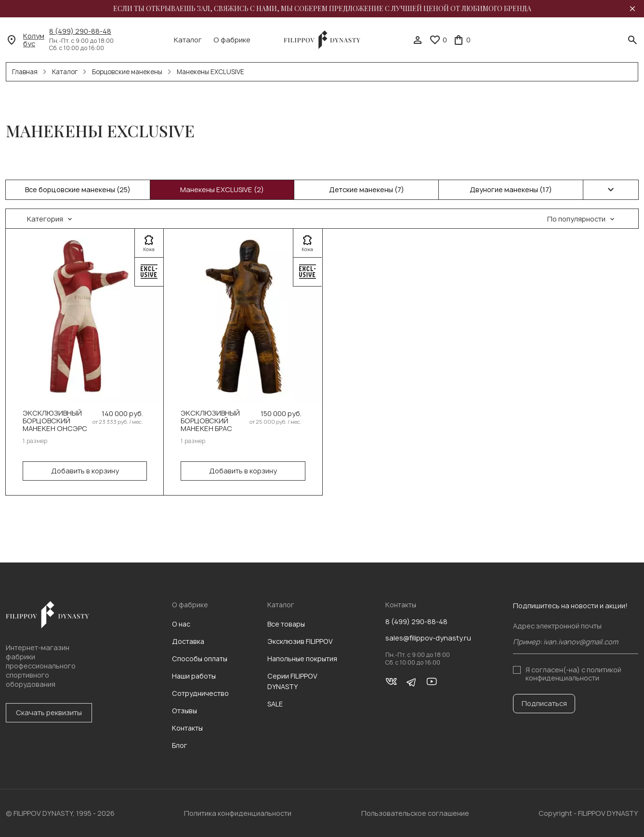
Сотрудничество (200, 693)
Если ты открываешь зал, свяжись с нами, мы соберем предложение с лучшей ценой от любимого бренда (322, 9)
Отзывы (184, 711)
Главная (25, 72)
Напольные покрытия (302, 659)
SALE (275, 704)
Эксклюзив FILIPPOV (300, 641)
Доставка (188, 641)
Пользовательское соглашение (415, 813)
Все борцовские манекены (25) (78, 190)
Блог (180, 745)
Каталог (188, 40)
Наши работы (194, 676)
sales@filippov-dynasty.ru (428, 638)
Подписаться (544, 703)
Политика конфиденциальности (238, 813)
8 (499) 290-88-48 (80, 31)
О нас (181, 624)
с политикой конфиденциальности (573, 674)
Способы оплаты (200, 659)
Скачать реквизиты (49, 713)
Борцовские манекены (127, 72)
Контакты (187, 728)
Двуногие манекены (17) (511, 190)
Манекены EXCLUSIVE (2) (222, 190)
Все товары (286, 624)
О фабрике (232, 40)
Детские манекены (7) (367, 190)
